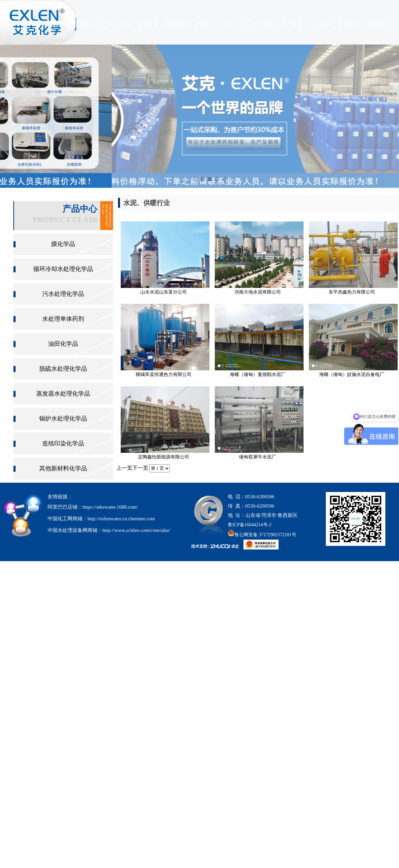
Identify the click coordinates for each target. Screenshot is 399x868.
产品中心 (234, 24)
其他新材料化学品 (63, 468)
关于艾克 (119, 24)
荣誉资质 (148, 24)
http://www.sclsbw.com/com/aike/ (136, 530)
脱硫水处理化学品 (63, 369)
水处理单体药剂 (63, 319)
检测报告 (177, 24)
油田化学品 (63, 344)
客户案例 (292, 24)
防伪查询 (349, 24)
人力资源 (320, 24)
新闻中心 (205, 24)
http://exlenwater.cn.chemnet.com (121, 519)
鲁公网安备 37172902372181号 (262, 535)
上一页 (124, 468)
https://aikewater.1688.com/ (110, 507)
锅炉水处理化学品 (63, 419)
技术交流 (263, 24)
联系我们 (378, 24)
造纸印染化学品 (63, 443)
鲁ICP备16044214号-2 (250, 525)
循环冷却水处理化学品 (63, 269)
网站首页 (90, 24)
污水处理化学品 (63, 294)
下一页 (140, 468)
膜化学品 (63, 244)
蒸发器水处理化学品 (63, 394)
